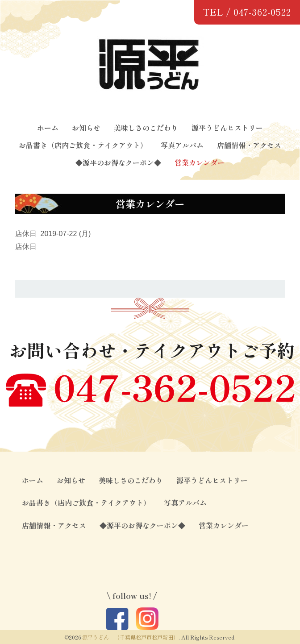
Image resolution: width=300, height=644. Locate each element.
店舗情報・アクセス (249, 145)
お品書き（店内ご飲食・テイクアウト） (83, 145)
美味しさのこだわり (146, 128)
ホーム (48, 128)
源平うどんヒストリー (227, 128)
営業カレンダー (200, 162)
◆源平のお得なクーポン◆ (118, 162)
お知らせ (86, 128)
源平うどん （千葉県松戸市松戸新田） (130, 637)
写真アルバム (182, 145)
